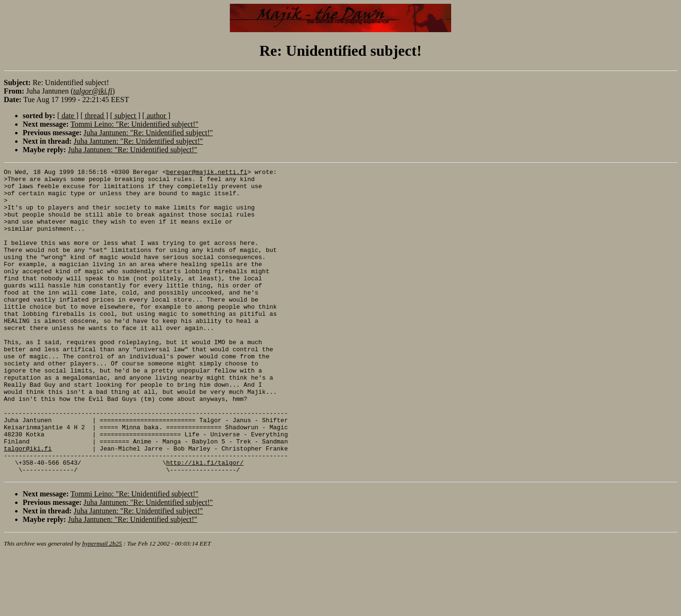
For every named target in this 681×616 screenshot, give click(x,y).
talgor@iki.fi (28, 505)
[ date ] (68, 116)
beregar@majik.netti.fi (207, 173)
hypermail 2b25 (102, 604)
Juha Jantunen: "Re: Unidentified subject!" (148, 133)
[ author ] (157, 116)
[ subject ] (125, 116)
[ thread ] (94, 116)
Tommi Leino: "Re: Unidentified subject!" (135, 124)
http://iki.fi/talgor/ (205, 522)
